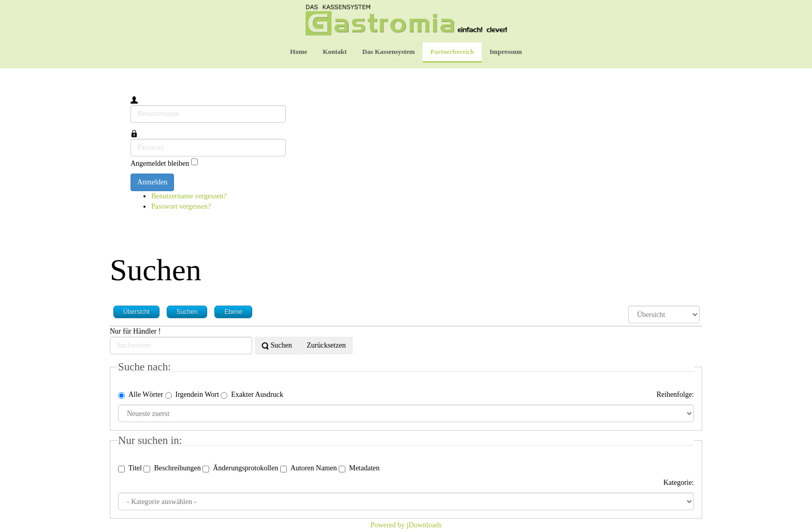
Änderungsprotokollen (240, 468)
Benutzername (131, 105)
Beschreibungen (172, 468)
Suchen (277, 346)
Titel (130, 468)
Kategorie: (679, 483)
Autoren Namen (309, 468)
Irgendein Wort (192, 395)
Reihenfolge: (675, 394)
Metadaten (359, 468)
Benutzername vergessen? (189, 196)
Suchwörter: (110, 337)
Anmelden (152, 182)
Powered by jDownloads (406, 525)
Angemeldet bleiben (160, 163)
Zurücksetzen (325, 345)
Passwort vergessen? (181, 206)
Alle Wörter (141, 395)
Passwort (131, 139)
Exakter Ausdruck (252, 395)
